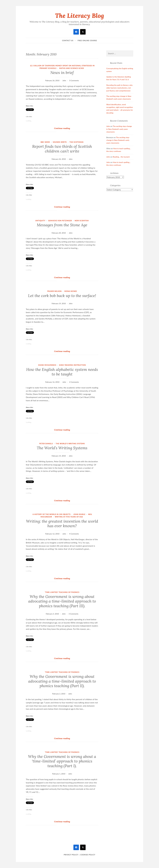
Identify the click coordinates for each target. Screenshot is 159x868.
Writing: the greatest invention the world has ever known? (62, 524)
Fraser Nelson (54, 291)
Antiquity (40, 221)
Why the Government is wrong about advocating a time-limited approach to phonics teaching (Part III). (62, 601)
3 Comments (74, 80)
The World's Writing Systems (70, 444)
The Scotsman (77, 142)
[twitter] (83, 32)
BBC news (45, 142)
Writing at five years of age (69, 517)
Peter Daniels (46, 444)
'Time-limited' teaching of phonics (62, 592)
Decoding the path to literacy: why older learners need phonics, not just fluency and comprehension (119, 88)
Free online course (87, 41)
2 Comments (74, 382)
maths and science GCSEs (72, 68)
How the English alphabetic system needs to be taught (62, 372)
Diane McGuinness (47, 365)
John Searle (79, 514)
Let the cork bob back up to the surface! (62, 296)
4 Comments (74, 534)
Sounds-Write (60, 142)
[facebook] (76, 32)
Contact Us (68, 41)
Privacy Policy (71, 855)
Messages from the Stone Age (62, 225)
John (64, 80)
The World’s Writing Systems (62, 448)
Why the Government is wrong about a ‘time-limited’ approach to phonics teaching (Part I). (62, 761)
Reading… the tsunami (121, 157)
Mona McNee (71, 291)
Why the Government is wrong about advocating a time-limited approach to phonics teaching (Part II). (62, 681)
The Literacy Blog (79, 16)
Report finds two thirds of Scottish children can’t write (62, 149)
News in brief (62, 73)
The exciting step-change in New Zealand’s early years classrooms (119, 129)
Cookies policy (88, 855)
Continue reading (64, 128)
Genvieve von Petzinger (60, 221)
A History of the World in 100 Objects (52, 514)
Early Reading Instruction (72, 365)
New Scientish (82, 221)
